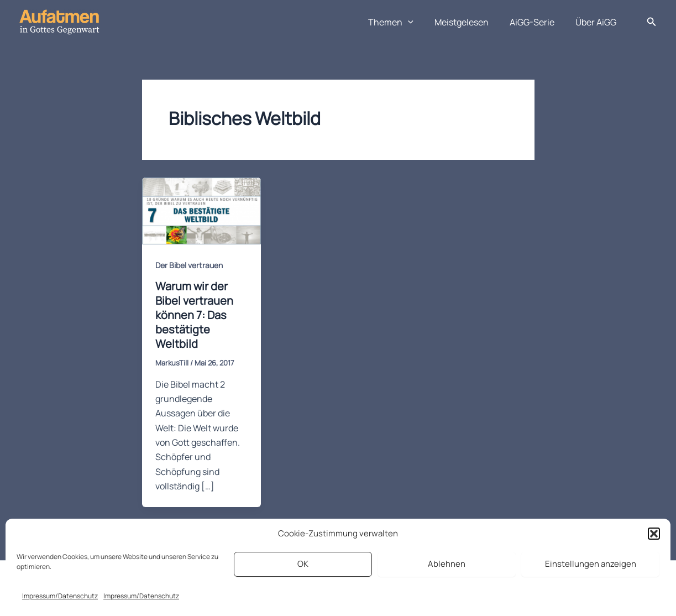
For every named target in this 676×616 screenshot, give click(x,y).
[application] (420, 22)
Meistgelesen (470, 22)
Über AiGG (598, 22)
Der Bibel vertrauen (189, 265)
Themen (402, 22)
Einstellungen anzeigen (591, 564)
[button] (654, 534)
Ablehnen (447, 564)
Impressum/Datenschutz (60, 596)
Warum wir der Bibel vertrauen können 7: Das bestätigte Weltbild (194, 315)
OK (303, 564)
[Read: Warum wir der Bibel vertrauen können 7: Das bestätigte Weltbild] (201, 210)
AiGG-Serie (537, 22)
